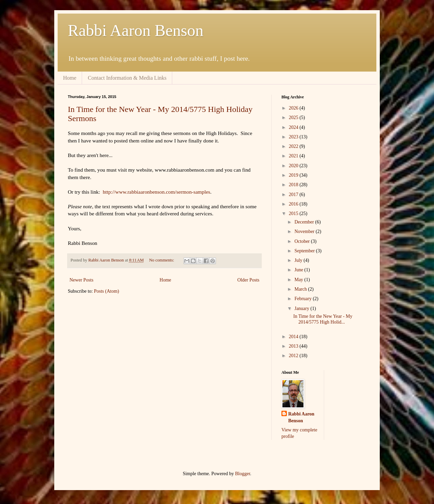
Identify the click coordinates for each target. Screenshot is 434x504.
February (303, 299)
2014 (294, 337)
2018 (294, 185)
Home (70, 78)
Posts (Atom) (106, 291)
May (299, 280)
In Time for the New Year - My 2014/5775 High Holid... (323, 319)
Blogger (242, 474)
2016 (294, 204)
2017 (294, 195)
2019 (294, 175)
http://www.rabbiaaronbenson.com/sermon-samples (156, 192)
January (302, 308)
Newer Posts (81, 280)
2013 (294, 346)
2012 (294, 356)
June (299, 270)
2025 (294, 118)
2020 (294, 166)
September (305, 251)
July (299, 260)
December (305, 222)
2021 (294, 156)
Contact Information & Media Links (127, 78)
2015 (294, 214)
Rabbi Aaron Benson (136, 30)
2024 (294, 127)
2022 (294, 146)
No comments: (162, 260)
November (305, 231)
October (303, 241)
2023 (294, 137)
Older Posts (248, 280)
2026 (294, 108)
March (301, 289)
